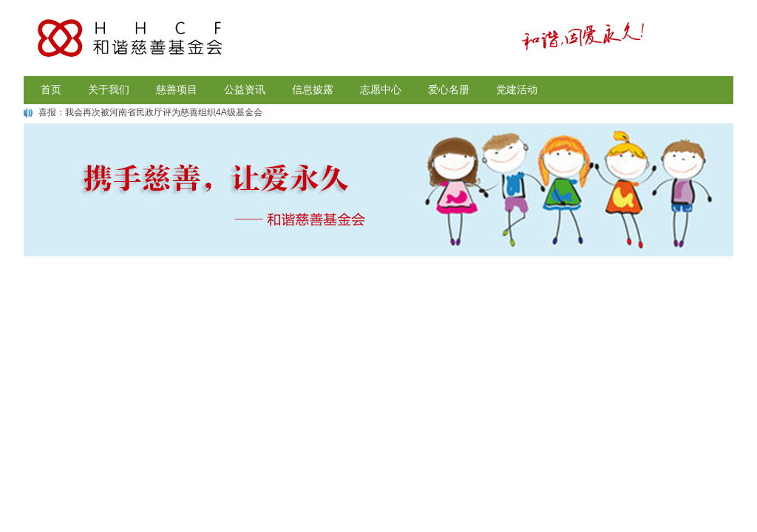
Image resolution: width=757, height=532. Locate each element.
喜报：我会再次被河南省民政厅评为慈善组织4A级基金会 (150, 112)
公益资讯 (245, 90)
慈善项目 (177, 90)
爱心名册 (449, 90)
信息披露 (313, 90)
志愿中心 (381, 90)
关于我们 (109, 90)
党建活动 (517, 90)
